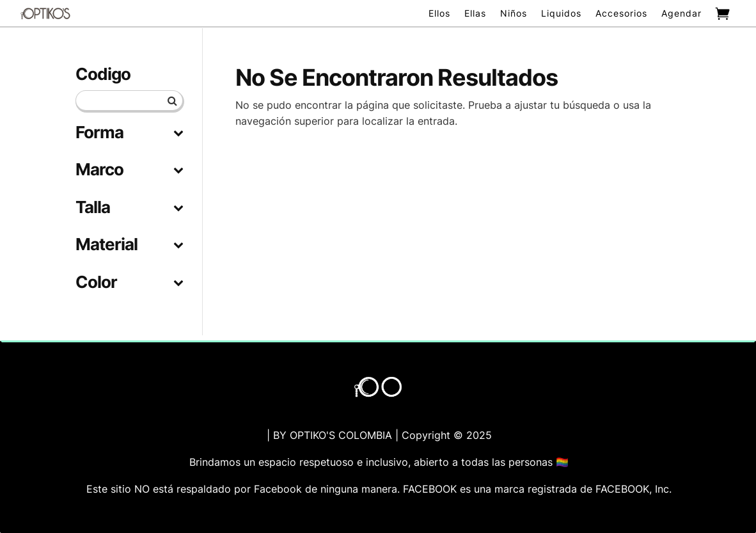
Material (129, 245)
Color (129, 282)
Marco (129, 170)
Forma (129, 133)
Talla (129, 208)
